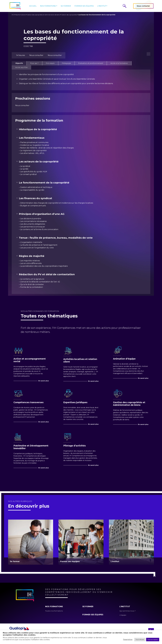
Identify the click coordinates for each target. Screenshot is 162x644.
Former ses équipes (84, 6)
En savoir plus (44, 381)
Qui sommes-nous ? (128, 611)
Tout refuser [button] (140, 639)
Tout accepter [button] (153, 639)
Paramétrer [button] (128, 639)
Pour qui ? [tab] (34, 63)
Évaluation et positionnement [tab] (91, 63)
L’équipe (123, 615)
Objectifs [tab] (19, 63)
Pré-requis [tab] (50, 63)
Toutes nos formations (54, 611)
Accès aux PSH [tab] (21, 67)
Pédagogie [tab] (66, 63)
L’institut (102, 6)
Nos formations (48, 6)
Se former (66, 6)
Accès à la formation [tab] (119, 63)
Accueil (33, 6)
